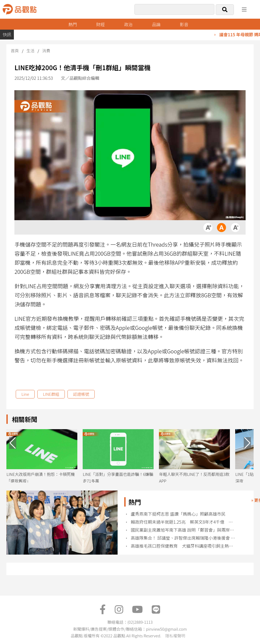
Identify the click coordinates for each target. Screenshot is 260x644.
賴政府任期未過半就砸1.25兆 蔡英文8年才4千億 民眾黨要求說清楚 (183, 522)
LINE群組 (51, 394)
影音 (184, 24)
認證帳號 (81, 394)
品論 (156, 24)
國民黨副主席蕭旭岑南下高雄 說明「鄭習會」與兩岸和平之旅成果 (183, 530)
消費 (46, 51)
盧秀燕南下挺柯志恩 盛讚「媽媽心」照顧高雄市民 (178, 514)
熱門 (73, 24)
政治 (128, 24)
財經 (101, 24)
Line (25, 394)
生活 (30, 51)
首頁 (15, 51)
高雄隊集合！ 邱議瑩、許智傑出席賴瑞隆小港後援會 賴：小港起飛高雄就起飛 (183, 538)
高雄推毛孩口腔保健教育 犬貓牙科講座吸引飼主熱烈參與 (183, 546)
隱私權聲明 (175, 636)
